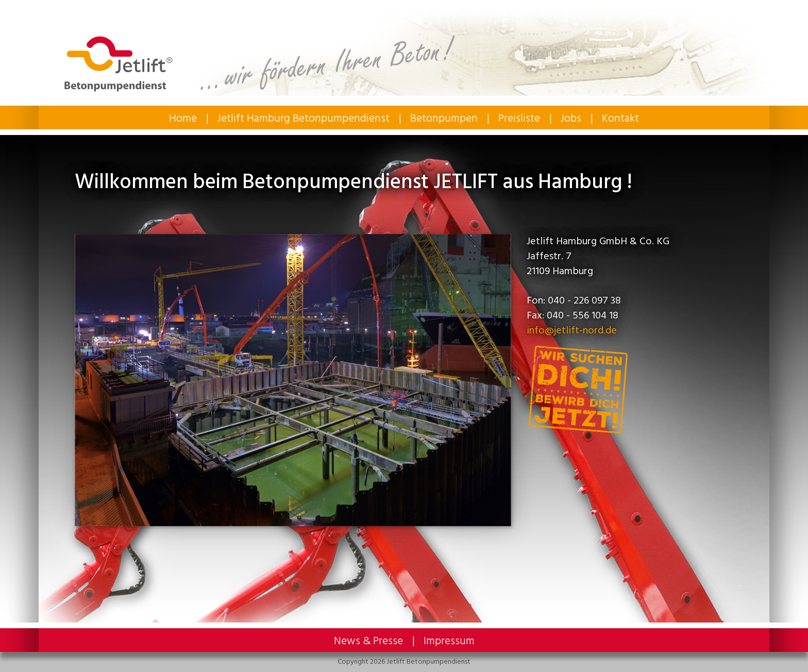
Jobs (571, 118)
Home (183, 118)
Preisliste (519, 118)
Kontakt (620, 118)
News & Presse (368, 641)
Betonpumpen (444, 118)
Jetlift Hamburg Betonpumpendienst (304, 118)
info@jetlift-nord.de (572, 330)
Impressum (449, 641)
